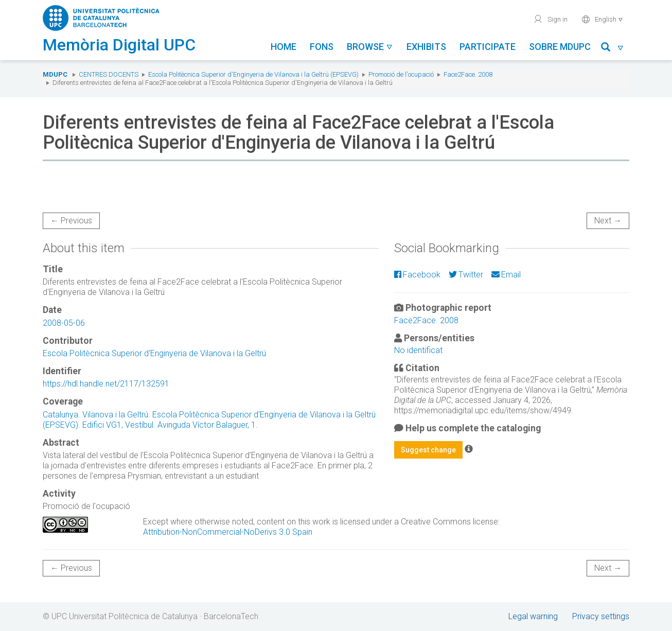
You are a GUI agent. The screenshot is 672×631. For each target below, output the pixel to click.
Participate (488, 47)
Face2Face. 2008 (468, 74)
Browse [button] (370, 47)
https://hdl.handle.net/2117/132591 (106, 384)
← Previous (71, 221)
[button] (613, 49)
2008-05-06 (64, 323)
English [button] (602, 19)
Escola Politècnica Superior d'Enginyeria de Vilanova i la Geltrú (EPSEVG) (253, 74)
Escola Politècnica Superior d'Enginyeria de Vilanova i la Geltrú (154, 353)
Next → (608, 221)
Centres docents (109, 74)
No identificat (418, 350)
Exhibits (426, 47)
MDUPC (55, 74)
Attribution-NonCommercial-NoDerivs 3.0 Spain (228, 532)
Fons (322, 47)
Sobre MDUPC (560, 47)
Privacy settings (601, 616)
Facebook (417, 275)
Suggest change (428, 450)
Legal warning (533, 616)
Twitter (466, 275)
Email (506, 275)
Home (284, 47)
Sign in (550, 19)
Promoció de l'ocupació (401, 74)
